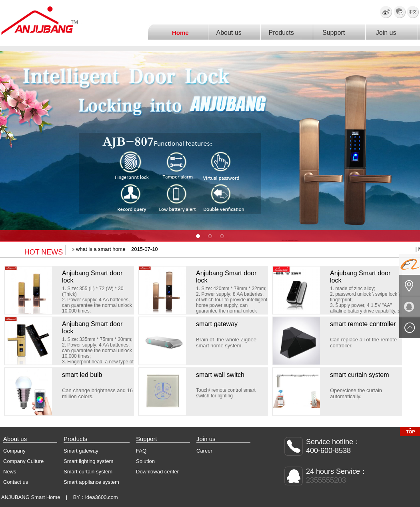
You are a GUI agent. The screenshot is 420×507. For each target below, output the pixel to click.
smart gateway (217, 324)
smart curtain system (360, 375)
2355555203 (326, 480)
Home (182, 33)
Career (204, 451)
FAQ (141, 451)
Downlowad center (157, 472)
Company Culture (23, 461)
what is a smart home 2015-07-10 (115, 249)
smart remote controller (363, 324)
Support (335, 33)
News (10, 472)
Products (283, 33)
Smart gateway (81, 451)
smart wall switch (220, 375)
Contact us (16, 482)
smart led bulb (82, 375)
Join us (388, 33)
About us (230, 33)
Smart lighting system (88, 461)
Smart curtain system (88, 472)
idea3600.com (102, 497)
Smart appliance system (91, 482)
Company (14, 451)
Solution (145, 461)
